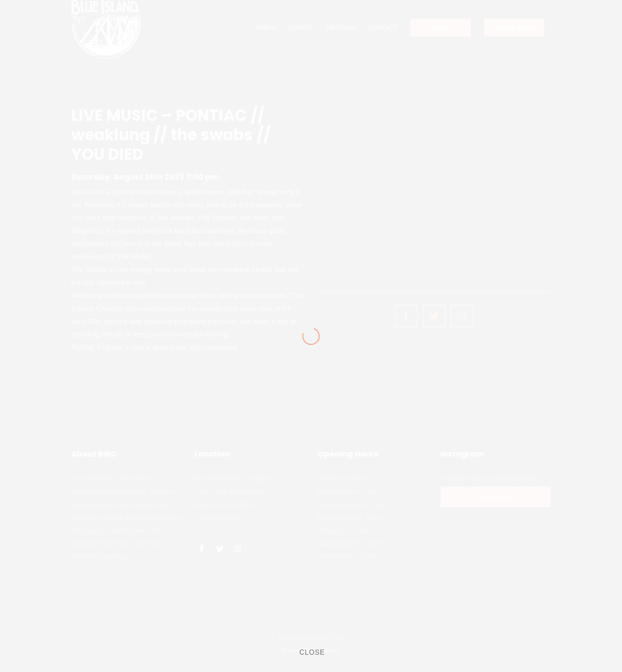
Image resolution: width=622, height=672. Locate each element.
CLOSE (312, 652)
